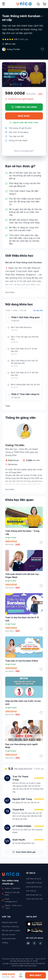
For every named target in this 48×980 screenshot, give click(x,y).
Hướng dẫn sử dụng (34, 883)
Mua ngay (24, 116)
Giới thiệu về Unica (34, 879)
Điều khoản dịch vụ (34, 895)
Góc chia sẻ (31, 891)
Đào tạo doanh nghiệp (11, 930)
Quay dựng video (9, 938)
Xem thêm (10, 292)
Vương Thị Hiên (13, 49)
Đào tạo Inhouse (9, 935)
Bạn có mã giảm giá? (24, 151)
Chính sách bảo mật (34, 899)
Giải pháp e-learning (10, 926)
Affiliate (5, 943)
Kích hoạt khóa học (34, 887)
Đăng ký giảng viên (10, 922)
